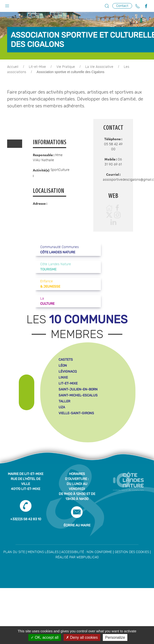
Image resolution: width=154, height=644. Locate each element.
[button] (7, 5)
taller (64, 401)
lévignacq (68, 372)
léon (63, 366)
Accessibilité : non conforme (87, 552)
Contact (122, 6)
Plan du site (14, 552)
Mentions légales (43, 552)
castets (66, 360)
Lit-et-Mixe (37, 67)
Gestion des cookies (132, 552)
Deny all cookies (82, 637)
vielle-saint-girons (76, 413)
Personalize (115, 637)
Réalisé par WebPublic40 (77, 557)
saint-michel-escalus (78, 395)
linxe (63, 377)
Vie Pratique (66, 67)
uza (62, 407)
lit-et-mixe (68, 383)
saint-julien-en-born (78, 389)
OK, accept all (45, 637)
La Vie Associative (99, 67)
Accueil (13, 67)
